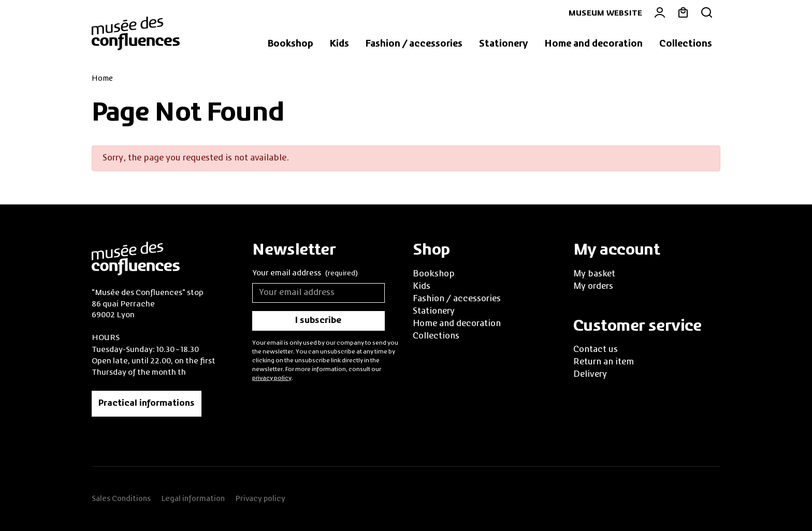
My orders (593, 287)
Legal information (193, 499)
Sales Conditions (121, 499)
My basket (594, 274)
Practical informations (147, 404)
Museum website (605, 13)
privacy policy (272, 378)
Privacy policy (260, 499)
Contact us (596, 350)
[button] (291, 45)
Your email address (305, 274)
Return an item (604, 362)
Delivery (590, 375)
